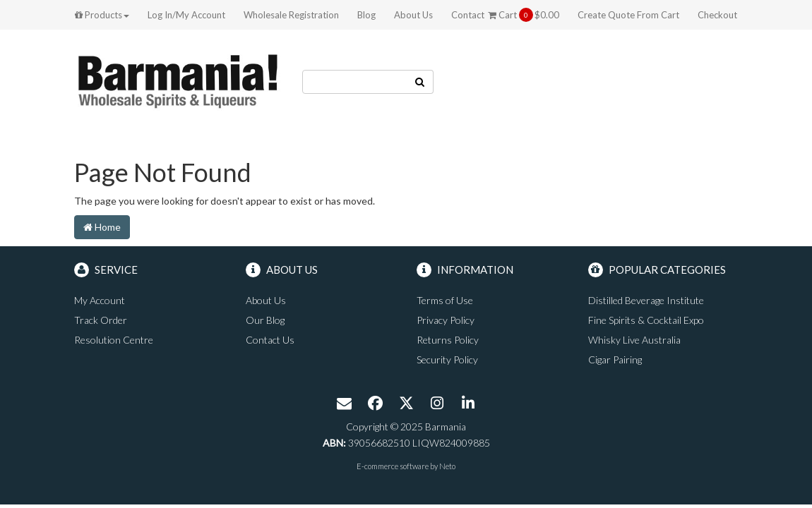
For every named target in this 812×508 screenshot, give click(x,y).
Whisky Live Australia (634, 340)
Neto (447, 466)
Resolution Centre (114, 340)
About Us (413, 15)
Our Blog (265, 320)
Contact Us (270, 340)
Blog (366, 15)
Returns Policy (448, 340)
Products (102, 15)
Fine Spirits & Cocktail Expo (646, 320)
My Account (100, 300)
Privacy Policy (446, 320)
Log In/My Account (186, 15)
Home (102, 227)
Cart (524, 15)
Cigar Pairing (615, 359)
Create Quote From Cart (628, 15)
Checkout (717, 15)
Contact (468, 15)
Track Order (101, 320)
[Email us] (344, 404)
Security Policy (447, 359)
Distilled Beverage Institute (646, 300)
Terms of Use (445, 300)
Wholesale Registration (291, 15)
